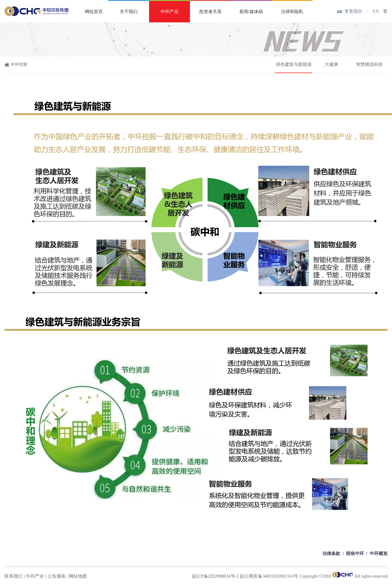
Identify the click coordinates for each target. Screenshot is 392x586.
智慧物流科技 (369, 64)
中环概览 (379, 554)
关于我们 (129, 12)
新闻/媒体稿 (251, 12)
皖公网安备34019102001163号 (269, 576)
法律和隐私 (292, 12)
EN (376, 11)
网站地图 (78, 576)
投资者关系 (210, 12)
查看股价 (353, 11)
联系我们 (13, 576)
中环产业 (170, 12)
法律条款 (331, 554)
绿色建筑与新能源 (294, 64)
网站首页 (94, 12)
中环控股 (19, 64)
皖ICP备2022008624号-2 (215, 576)
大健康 (331, 64)
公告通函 (57, 576)
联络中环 (355, 554)
